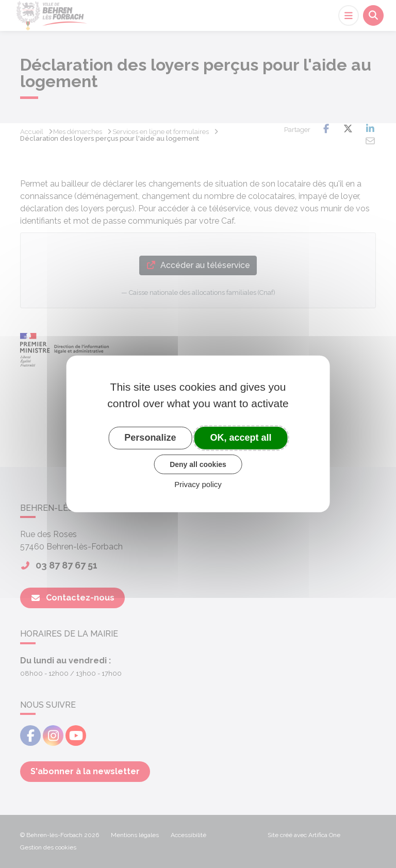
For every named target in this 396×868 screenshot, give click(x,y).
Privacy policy (198, 484)
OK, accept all (241, 438)
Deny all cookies (198, 464)
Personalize (150, 438)
